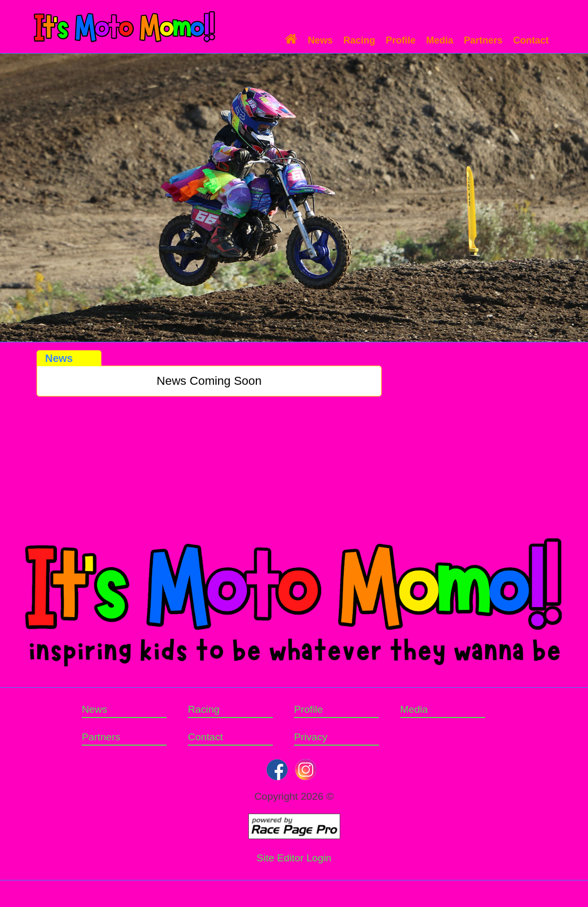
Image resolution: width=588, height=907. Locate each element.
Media (440, 40)
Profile (401, 40)
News (320, 40)
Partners (483, 40)
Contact (531, 40)
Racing (359, 40)
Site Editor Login (294, 858)
